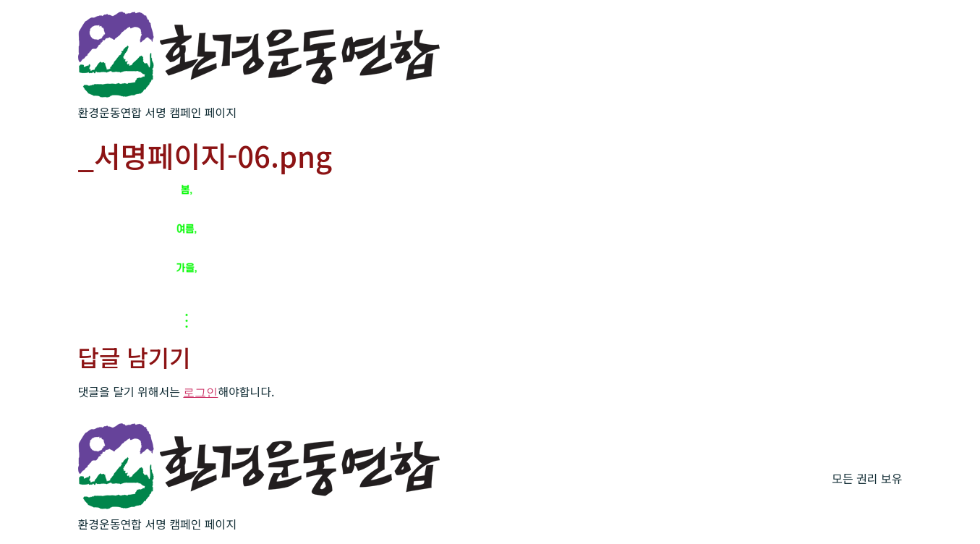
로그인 (200, 392)
